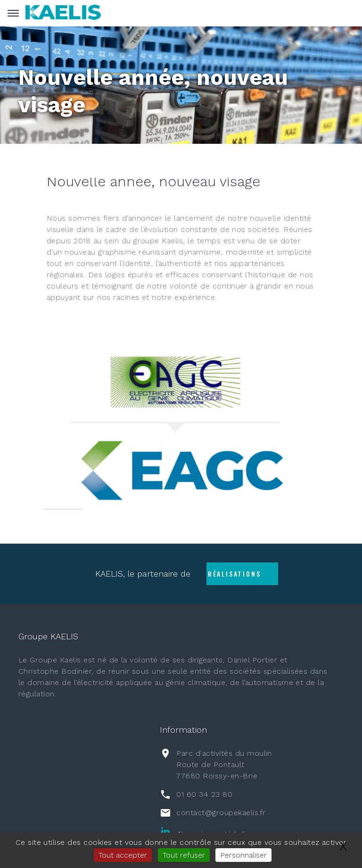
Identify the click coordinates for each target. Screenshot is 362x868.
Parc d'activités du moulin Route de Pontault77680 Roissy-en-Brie (224, 765)
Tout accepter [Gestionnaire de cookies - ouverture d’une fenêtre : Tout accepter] (123, 855)
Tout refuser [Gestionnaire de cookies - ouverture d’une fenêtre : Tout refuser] (184, 855)
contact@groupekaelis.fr (221, 813)
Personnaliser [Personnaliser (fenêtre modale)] (243, 855)
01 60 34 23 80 (204, 794)
